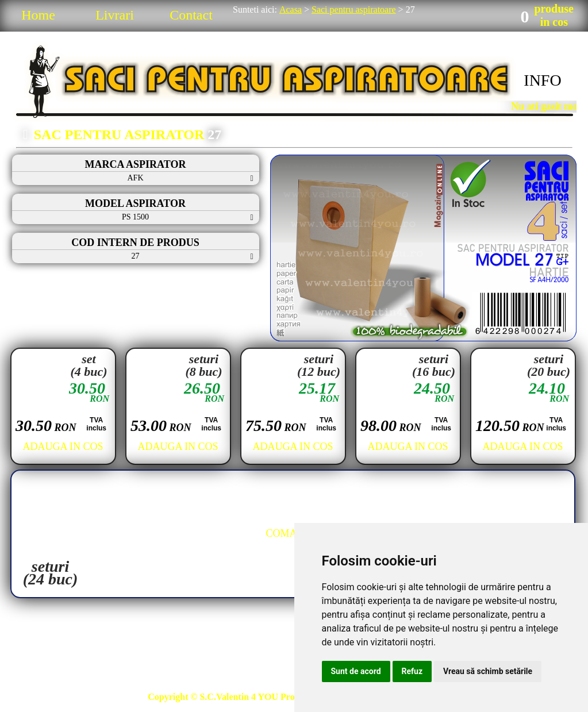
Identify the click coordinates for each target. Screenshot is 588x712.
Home (38, 15)
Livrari (115, 15)
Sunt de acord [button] (356, 671)
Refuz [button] (412, 671)
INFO (542, 80)
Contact (191, 15)
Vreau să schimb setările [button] (488, 671)
